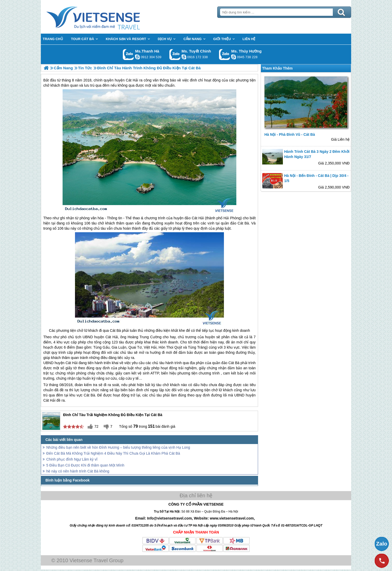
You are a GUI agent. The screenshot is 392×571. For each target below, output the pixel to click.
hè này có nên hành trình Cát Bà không (78, 471)
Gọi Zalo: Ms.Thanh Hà (128, 54)
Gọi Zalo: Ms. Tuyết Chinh (175, 54)
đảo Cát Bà (239, 223)
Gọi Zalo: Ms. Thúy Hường (225, 54)
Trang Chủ (106, 17)
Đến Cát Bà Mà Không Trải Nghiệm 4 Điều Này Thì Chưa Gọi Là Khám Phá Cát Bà (113, 453)
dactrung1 (233, 57)
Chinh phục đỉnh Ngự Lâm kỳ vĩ (72, 459)
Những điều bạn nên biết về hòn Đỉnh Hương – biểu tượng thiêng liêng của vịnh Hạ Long (118, 447)
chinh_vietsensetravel (184, 57)
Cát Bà (115, 330)
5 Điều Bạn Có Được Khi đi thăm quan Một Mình (85, 465)
